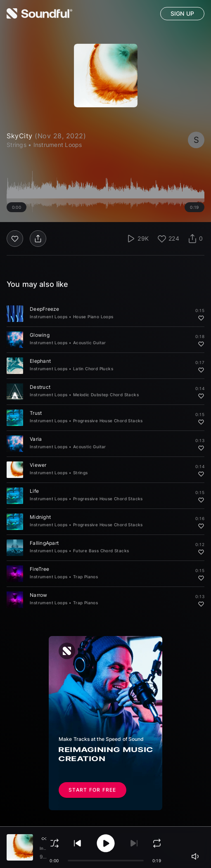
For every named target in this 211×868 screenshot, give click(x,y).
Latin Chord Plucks (93, 369)
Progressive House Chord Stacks (108, 421)
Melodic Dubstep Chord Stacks (106, 395)
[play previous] (78, 843)
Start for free (92, 790)
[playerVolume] (196, 856)
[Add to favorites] (201, 318)
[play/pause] (106, 843)
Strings (81, 473)
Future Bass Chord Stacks (101, 551)
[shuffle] (55, 843)
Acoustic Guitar (90, 343)
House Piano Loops (93, 317)
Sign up (182, 14)
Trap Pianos (85, 577)
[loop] (157, 843)
